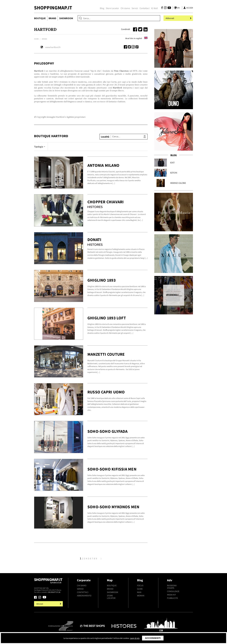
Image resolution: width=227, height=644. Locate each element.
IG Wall (154, 8)
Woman (141, 596)
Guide (140, 589)
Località (105, 137)
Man (139, 592)
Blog (102, 8)
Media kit (171, 595)
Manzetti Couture (106, 354)
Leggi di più (135, 638)
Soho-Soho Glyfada (108, 431)
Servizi (135, 8)
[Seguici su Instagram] (165, 8)
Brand (52, 18)
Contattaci (145, 8)
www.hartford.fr (53, 47)
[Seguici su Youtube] (169, 8)
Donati (94, 240)
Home (36, 39)
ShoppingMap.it (53, 8)
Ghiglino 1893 (102, 280)
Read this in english (136, 38)
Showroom (66, 18)
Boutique (40, 18)
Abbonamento (84, 596)
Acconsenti (153, 638)
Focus (140, 586)
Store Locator (112, 8)
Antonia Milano (103, 165)
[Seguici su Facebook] (162, 8)
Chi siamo (125, 8)
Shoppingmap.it (49, 582)
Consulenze (173, 591)
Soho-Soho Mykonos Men (113, 507)
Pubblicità (172, 598)
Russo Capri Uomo (106, 392)
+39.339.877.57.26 (54, 592)
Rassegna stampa (172, 587)
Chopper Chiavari (106, 202)
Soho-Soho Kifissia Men (112, 469)
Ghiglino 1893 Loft (107, 318)
